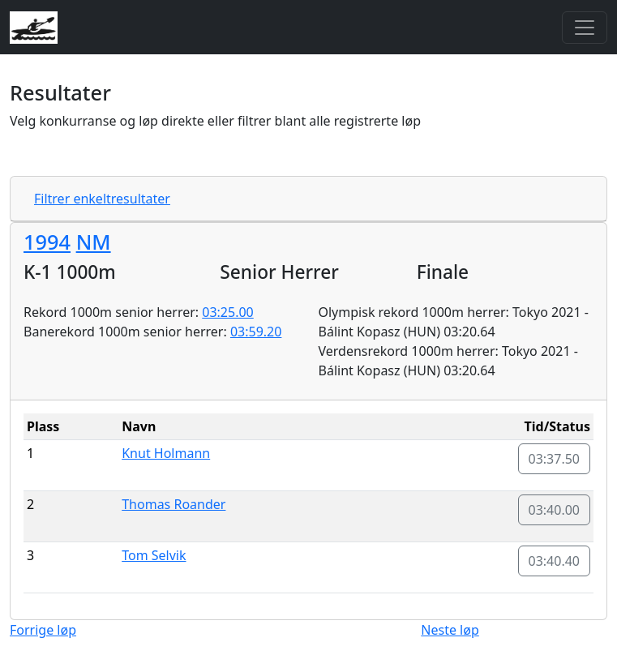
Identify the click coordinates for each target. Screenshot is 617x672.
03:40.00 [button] (555, 510)
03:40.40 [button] (555, 561)
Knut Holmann (166, 453)
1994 (47, 242)
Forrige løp (43, 630)
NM (94, 242)
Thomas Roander (174, 504)
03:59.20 (256, 332)
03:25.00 (228, 312)
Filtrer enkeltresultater (102, 199)
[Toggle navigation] (585, 28)
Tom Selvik (154, 555)
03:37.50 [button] (555, 459)
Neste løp (450, 630)
